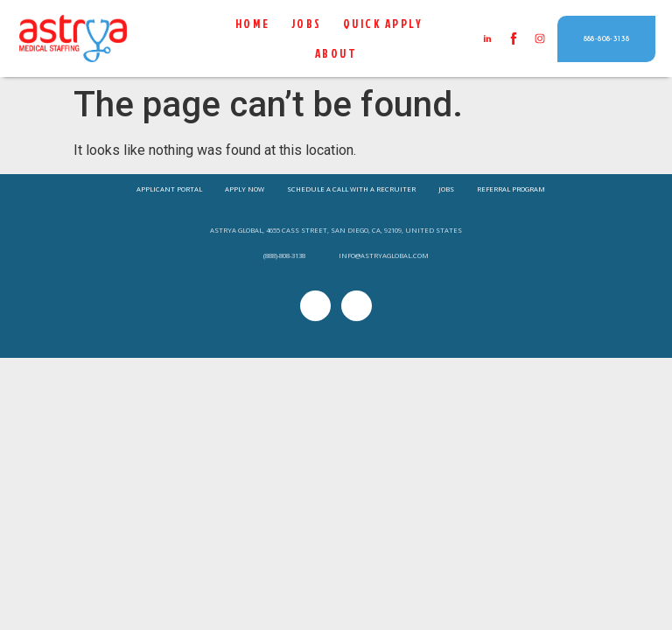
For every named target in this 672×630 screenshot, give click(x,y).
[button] (607, 39)
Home (253, 24)
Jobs (307, 24)
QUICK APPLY (383, 24)
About (336, 53)
